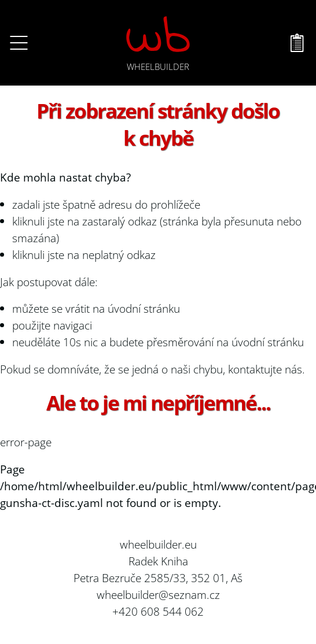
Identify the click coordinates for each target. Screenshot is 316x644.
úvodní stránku (144, 308)
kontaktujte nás (265, 369)
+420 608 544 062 (158, 611)
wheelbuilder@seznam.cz (158, 595)
